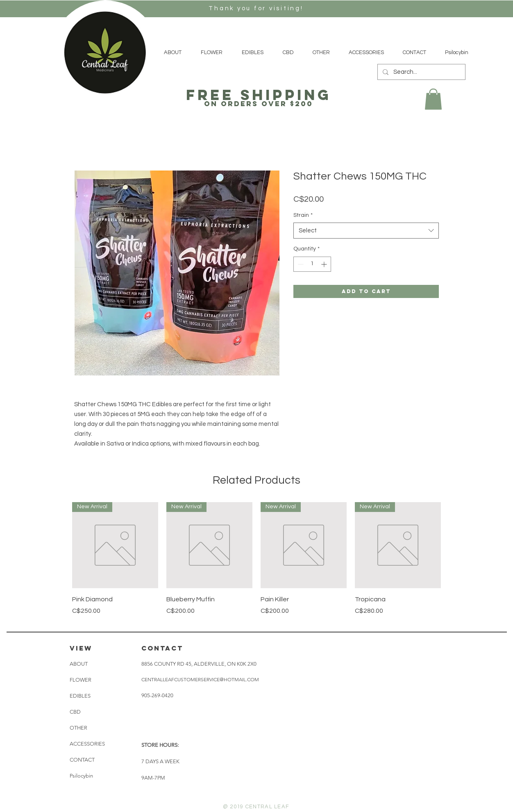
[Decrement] (300, 264)
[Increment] (325, 264)
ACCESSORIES (87, 744)
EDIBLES (80, 696)
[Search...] (421, 72)
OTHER (78, 728)
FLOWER (81, 680)
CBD (75, 712)
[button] (433, 99)
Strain (303, 215)
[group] (256, 563)
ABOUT (79, 664)
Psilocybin (81, 776)
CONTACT (82, 760)
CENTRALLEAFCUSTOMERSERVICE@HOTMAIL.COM (200, 679)
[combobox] (366, 231)
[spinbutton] (312, 264)
